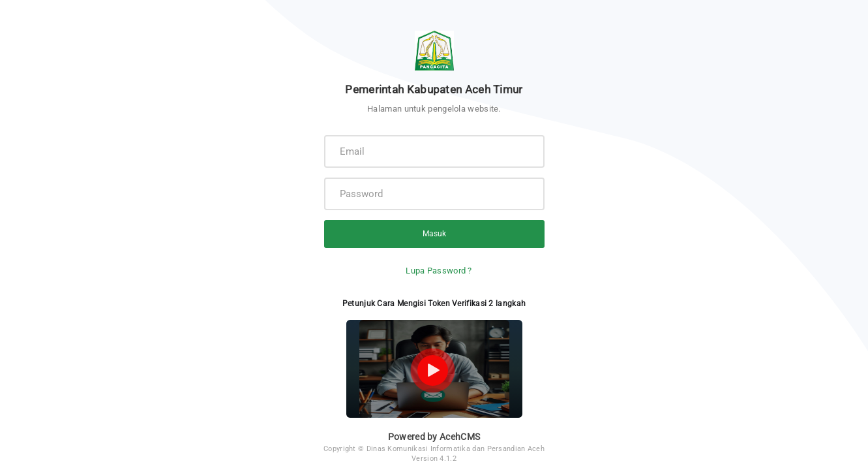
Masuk (434, 234)
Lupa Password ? (439, 271)
